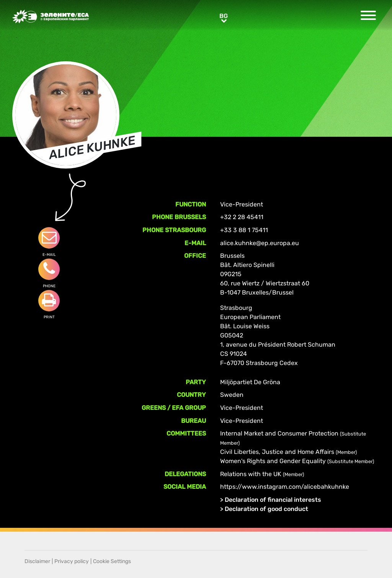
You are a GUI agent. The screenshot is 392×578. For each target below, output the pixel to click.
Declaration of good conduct (266, 509)
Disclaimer (37, 561)
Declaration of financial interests (273, 500)
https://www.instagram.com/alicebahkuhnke (285, 487)
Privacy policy (72, 561)
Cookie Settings (112, 561)
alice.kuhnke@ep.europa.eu (260, 243)
